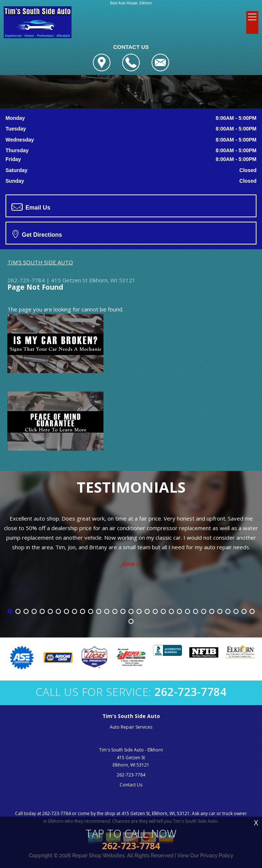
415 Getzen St (69, 280)
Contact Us (131, 785)
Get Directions (37, 234)
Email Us (31, 207)
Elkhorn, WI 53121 (112, 280)
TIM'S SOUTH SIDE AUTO (40, 262)
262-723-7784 (26, 280)
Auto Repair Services (131, 727)
